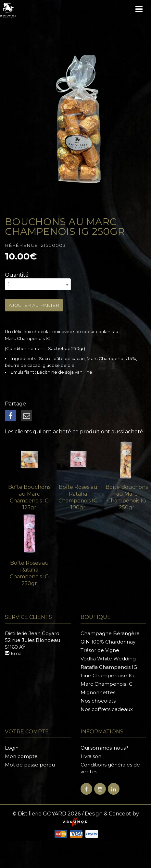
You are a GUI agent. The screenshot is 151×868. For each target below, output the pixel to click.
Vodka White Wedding (108, 659)
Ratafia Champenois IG (109, 667)
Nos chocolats (98, 701)
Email (14, 653)
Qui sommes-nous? (104, 748)
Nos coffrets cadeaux (107, 709)
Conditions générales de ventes (110, 768)
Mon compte (21, 756)
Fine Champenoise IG (107, 675)
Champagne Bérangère (110, 633)
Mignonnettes (98, 692)
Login (12, 748)
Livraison (91, 756)
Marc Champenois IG (107, 684)
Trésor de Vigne (100, 650)
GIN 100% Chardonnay (108, 642)
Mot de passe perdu (30, 765)
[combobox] (38, 284)
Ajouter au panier (34, 305)
